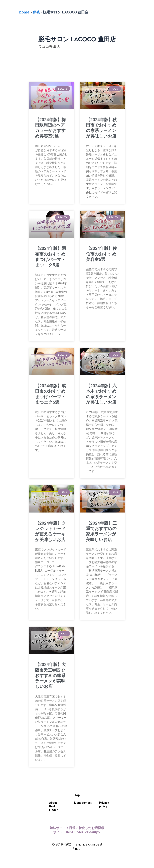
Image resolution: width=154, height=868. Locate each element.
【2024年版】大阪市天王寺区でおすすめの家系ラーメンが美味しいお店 (50, 676)
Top (77, 795)
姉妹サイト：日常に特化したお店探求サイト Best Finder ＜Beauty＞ (77, 830)
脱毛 (36, 12)
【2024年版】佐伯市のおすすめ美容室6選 (101, 254)
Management (83, 803)
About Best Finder (53, 806)
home (24, 12)
